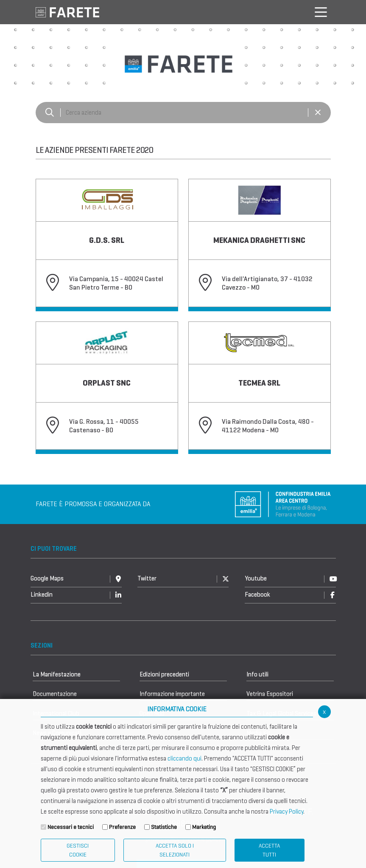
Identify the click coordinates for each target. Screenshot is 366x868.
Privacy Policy (286, 812)
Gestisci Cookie (78, 850)
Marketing (204, 827)
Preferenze (122, 827)
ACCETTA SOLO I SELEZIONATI (175, 850)
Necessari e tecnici (71, 827)
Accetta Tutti (269, 850)
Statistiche (164, 827)
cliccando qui (184, 758)
